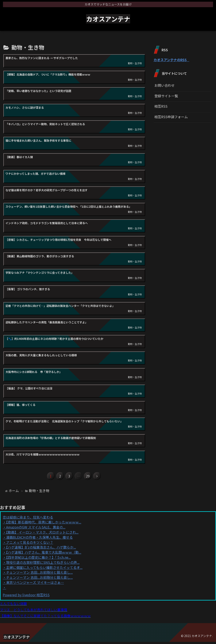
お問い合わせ (165, 85)
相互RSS (161, 106)
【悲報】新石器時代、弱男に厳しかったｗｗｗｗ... (44, 524)
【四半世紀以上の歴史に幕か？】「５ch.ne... (38, 559)
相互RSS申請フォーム (171, 117)
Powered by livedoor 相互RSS (26, 597)
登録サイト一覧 (166, 96)
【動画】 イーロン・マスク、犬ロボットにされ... (42, 534)
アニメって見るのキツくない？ (30, 544)
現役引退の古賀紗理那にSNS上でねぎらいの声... (43, 564)
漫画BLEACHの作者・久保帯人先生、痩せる (39, 539)
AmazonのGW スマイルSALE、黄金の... (36, 529)
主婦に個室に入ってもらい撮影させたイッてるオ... (44, 569)
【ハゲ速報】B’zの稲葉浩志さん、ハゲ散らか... (41, 549)
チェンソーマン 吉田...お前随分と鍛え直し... (39, 575)
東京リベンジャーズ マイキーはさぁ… (35, 584)
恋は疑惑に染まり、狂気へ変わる (28, 519)
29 (91, 477)
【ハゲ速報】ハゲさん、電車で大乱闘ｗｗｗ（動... (44, 554)
